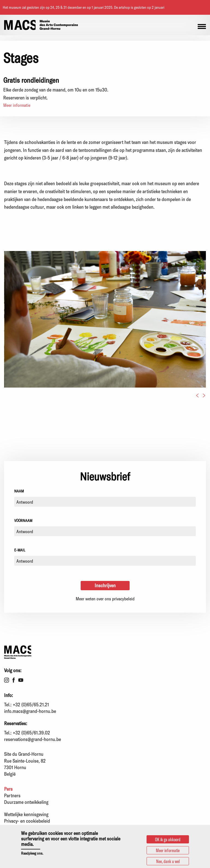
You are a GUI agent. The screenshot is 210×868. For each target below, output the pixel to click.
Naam (19, 491)
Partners (12, 795)
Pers (8, 789)
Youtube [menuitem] (21, 680)
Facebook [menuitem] (14, 680)
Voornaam (23, 520)
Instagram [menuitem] (7, 680)
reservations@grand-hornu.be (33, 739)
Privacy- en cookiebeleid (27, 821)
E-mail (20, 550)
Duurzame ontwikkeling (26, 802)
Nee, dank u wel (168, 861)
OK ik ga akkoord (168, 839)
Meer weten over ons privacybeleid (105, 599)
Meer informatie (17, 105)
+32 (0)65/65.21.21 (31, 704)
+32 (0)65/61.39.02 (31, 733)
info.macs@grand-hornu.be (30, 711)
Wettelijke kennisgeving (26, 814)
